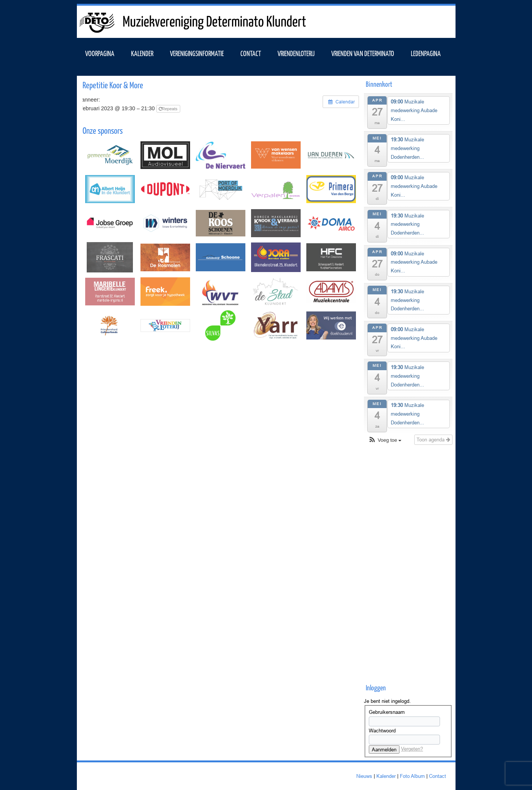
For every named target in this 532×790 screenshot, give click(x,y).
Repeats (169, 109)
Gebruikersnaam (387, 712)
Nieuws (364, 776)
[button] (385, 440)
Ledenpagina (426, 53)
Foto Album (412, 776)
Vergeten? (412, 749)
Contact (251, 53)
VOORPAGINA (100, 53)
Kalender (386, 776)
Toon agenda (433, 440)
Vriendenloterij (296, 53)
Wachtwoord (382, 731)
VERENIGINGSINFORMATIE (197, 53)
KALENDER (142, 53)
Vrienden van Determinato (363, 53)
